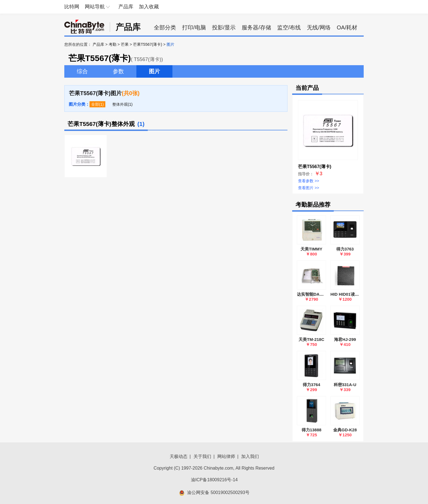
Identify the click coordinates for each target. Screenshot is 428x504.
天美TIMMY (311, 249)
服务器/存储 (256, 27)
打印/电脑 (194, 27)
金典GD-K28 (345, 430)
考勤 (113, 44)
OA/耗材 (347, 27)
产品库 (126, 7)
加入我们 (250, 456)
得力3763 (345, 249)
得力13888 (312, 430)
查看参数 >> (309, 181)
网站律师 (226, 456)
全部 (95, 104)
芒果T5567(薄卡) (148, 44)
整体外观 (120, 104)
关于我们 (202, 456)
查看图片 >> (309, 188)
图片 (154, 71)
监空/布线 (289, 27)
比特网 (72, 7)
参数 (118, 71)
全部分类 (165, 27)
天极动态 (179, 456)
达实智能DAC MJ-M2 (317, 294)
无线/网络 (319, 27)
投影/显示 (224, 27)
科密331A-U (345, 385)
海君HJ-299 (345, 339)
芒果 (125, 44)
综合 (82, 71)
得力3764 (311, 385)
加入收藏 (149, 7)
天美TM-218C (311, 339)
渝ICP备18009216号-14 (214, 480)
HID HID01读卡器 (347, 294)
